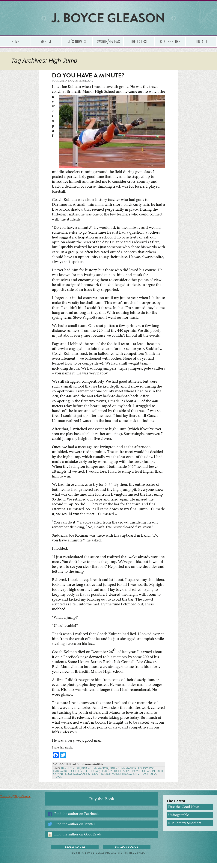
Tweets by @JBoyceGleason (15, 801)
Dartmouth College (68, 776)
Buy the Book (102, 804)
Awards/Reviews (108, 41)
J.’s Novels (77, 41)
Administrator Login (109, 865)
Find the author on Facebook (76, 819)
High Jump (92, 776)
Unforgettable (178, 819)
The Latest (139, 41)
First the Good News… (186, 812)
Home (15, 41)
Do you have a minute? (88, 75)
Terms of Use (75, 852)
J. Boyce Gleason (143, 776)
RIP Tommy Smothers (185, 828)
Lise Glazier (95, 779)
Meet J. (46, 41)
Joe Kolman (76, 779)
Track (58, 782)
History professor (115, 776)
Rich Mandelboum (118, 779)
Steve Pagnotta (145, 779)
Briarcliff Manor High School (133, 773)
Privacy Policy (127, 852)
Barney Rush (71, 773)
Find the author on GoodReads (78, 839)
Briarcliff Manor (95, 773)
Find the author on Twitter (75, 829)
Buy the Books (170, 41)
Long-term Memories (87, 769)
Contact (201, 41)
